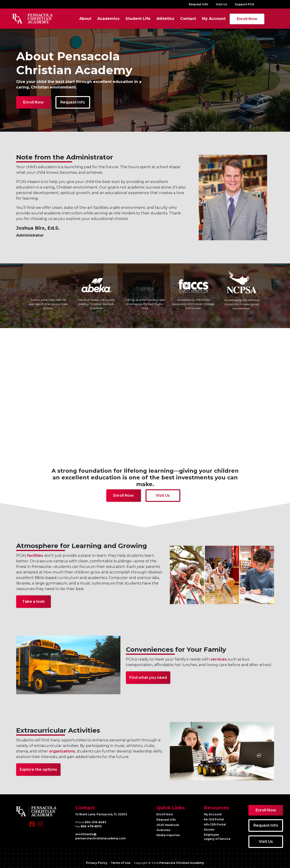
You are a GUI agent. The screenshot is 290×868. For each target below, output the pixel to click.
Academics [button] (103, 18)
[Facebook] (32, 826)
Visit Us (221, 4)
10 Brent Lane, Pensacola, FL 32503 (101, 814)
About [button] (80, 18)
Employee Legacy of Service (217, 836)
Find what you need (148, 677)
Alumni (209, 829)
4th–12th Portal (215, 824)
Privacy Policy (97, 862)
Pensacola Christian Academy (182, 862)
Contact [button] (183, 18)
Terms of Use (121, 862)
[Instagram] (40, 826)
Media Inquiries (168, 834)
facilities (35, 555)
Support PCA (244, 4)
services (219, 659)
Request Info (198, 4)
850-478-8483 (96, 821)
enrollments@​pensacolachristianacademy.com (101, 836)
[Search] (265, 18)
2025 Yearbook (168, 824)
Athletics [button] (160, 18)
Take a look (33, 601)
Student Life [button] (133, 18)
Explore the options (38, 769)
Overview (163, 829)
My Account (209, 18)
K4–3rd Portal (214, 819)
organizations (62, 751)
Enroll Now (242, 18)
